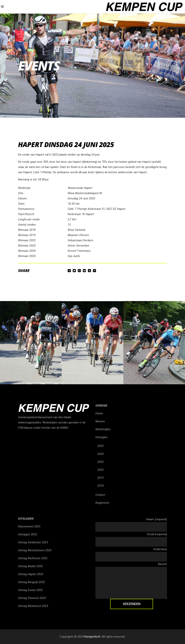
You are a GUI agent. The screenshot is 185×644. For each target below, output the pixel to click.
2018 (100, 486)
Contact (100, 495)
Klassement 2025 (29, 526)
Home (99, 413)
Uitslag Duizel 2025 (30, 590)
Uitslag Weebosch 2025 (33, 606)
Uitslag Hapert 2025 (31, 574)
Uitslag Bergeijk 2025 (31, 582)
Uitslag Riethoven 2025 (33, 558)
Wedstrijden (103, 429)
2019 (100, 478)
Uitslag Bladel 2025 (30, 566)
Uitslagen (101, 437)
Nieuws (100, 421)
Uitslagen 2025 (28, 534)
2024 (100, 454)
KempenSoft (92, 637)
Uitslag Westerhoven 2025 (35, 550)
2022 (100, 470)
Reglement (102, 503)
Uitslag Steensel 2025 (32, 598)
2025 (100, 446)
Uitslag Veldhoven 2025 (33, 542)
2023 (100, 462)
